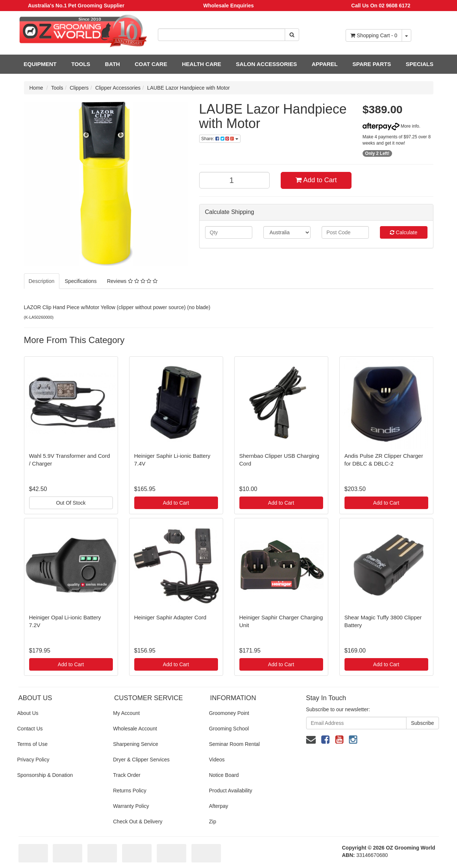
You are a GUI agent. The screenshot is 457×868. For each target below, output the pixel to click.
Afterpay (218, 806)
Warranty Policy (131, 806)
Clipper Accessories (118, 88)
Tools (57, 88)
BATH (113, 64)
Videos (217, 760)
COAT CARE (151, 64)
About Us (28, 713)
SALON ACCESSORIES (266, 64)
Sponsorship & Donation (45, 775)
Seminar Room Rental (234, 744)
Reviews (132, 281)
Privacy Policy (33, 760)
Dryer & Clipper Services (141, 760)
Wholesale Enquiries (228, 6)
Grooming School (229, 729)
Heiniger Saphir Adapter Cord (170, 617)
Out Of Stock (71, 503)
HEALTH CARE (201, 64)
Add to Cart (316, 180)
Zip (212, 822)
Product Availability (230, 791)
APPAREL (325, 64)
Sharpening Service (135, 744)
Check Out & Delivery (138, 822)
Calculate (404, 232)
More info (391, 126)
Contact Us (30, 729)
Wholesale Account (135, 729)
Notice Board (224, 775)
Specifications (81, 281)
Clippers (79, 88)
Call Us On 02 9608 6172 (381, 6)
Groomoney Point (229, 713)
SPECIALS (420, 64)
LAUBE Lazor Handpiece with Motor (188, 88)
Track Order (127, 775)
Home (36, 88)
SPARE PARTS (371, 64)
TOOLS (81, 64)
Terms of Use (32, 744)
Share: (220, 139)
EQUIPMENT (40, 64)
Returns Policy (129, 791)
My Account (126, 713)
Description (42, 281)
